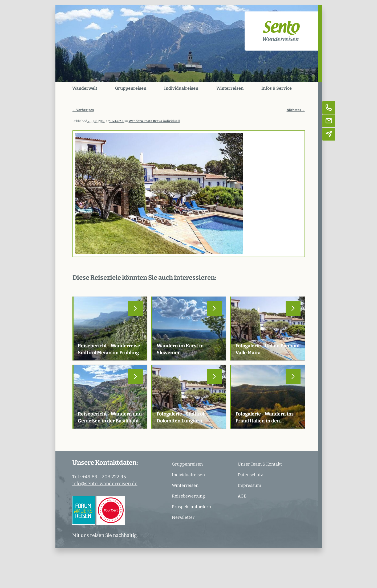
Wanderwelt (85, 88)
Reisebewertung (188, 496)
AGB (242, 496)
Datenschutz (250, 475)
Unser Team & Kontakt (260, 464)
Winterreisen (230, 88)
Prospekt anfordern (191, 507)
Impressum (249, 485)
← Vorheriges (83, 110)
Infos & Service (277, 88)
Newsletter (183, 517)
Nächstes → (296, 110)
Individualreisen (181, 88)
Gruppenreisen (131, 88)
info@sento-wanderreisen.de (105, 484)
